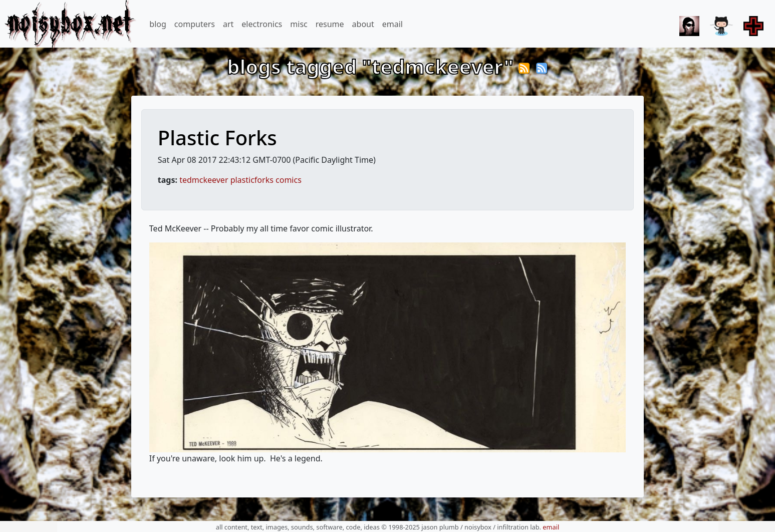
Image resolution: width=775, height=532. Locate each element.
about (363, 24)
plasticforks (252, 180)
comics (289, 180)
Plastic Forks (217, 138)
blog (158, 24)
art (228, 24)
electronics (262, 24)
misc (299, 24)
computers (195, 24)
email (393, 24)
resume (330, 24)
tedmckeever (204, 180)
